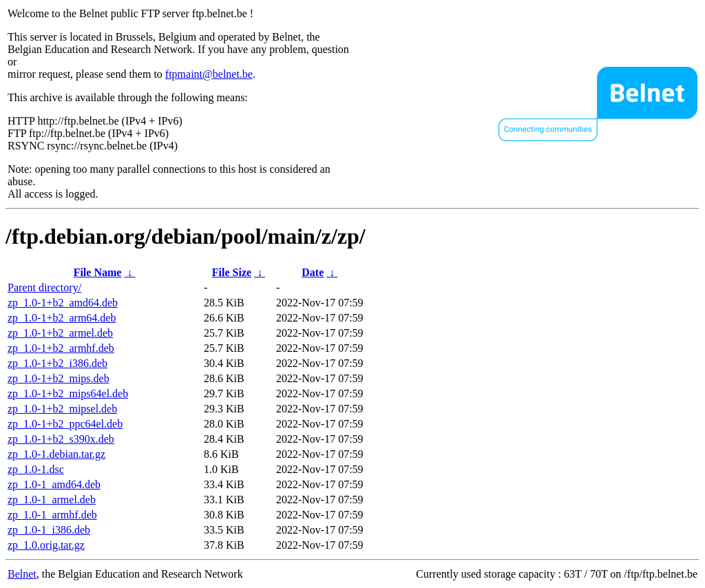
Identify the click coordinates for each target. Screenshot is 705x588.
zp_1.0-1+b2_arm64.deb (62, 318)
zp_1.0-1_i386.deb (49, 530)
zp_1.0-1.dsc (36, 469)
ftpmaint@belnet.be (209, 74)
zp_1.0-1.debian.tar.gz (56, 454)
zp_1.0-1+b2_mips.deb (59, 378)
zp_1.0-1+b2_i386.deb (57, 363)
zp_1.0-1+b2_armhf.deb (61, 348)
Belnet (22, 574)
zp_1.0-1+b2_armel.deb (60, 333)
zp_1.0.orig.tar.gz (46, 545)
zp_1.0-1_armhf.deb (52, 515)
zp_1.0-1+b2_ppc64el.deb (65, 424)
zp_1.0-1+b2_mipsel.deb (62, 409)
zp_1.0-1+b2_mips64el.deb (68, 393)
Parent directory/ (44, 287)
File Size (232, 272)
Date (313, 272)
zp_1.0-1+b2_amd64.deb (63, 303)
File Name (98, 272)
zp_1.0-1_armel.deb (52, 500)
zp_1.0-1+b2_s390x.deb (61, 439)
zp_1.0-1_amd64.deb (54, 484)
